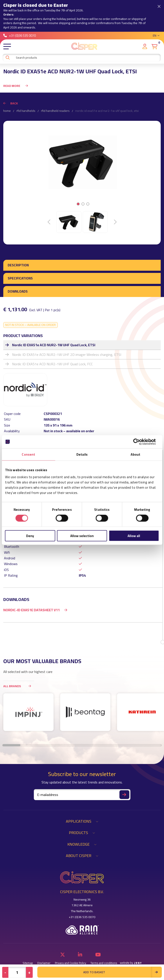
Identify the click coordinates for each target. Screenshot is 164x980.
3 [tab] (88, 204)
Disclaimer (44, 963)
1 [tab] (78, 204)
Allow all (134, 536)
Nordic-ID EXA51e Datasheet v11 (32, 610)
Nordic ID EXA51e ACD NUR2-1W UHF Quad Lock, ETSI (54, 345)
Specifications (20, 278)
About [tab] (135, 454)
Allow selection (82, 536)
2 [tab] (83, 204)
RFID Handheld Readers (55, 111)
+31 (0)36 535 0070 (20, 36)
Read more (16, 86)
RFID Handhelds (26, 111)
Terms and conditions (104, 963)
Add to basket (123, 972)
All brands (19, 686)
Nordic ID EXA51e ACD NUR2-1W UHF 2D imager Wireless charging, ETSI (67, 355)
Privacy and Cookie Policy (70, 963)
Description (18, 265)
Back (11, 103)
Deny (30, 536)
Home (7, 111)
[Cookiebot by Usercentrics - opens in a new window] (140, 442)
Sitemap (28, 963)
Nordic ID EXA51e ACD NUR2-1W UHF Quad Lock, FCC (52, 364)
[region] (82, 714)
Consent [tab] (28, 454)
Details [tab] (82, 454)
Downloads (18, 291)
